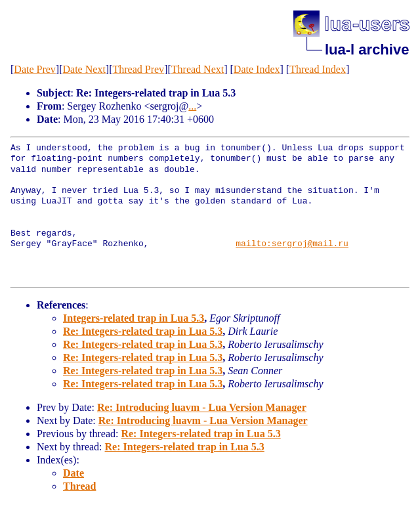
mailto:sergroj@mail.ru (292, 244)
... (192, 106)
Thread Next (198, 69)
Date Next (84, 69)
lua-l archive (367, 50)
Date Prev (35, 69)
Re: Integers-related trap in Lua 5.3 (143, 331)
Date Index (257, 69)
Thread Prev (138, 69)
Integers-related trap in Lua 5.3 (134, 318)
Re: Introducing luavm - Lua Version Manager (202, 407)
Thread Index (318, 69)
